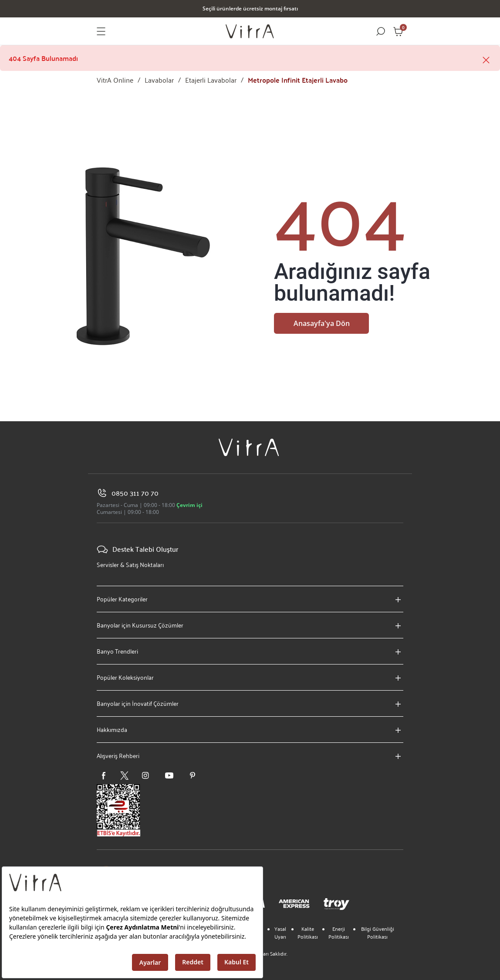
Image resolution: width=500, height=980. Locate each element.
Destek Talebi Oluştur (137, 549)
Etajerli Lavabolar (211, 80)
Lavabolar (159, 80)
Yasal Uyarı (280, 933)
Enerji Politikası (339, 933)
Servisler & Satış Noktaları (130, 565)
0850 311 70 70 (128, 493)
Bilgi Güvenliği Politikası (378, 933)
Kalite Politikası (308, 933)
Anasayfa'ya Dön (322, 323)
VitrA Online (115, 80)
